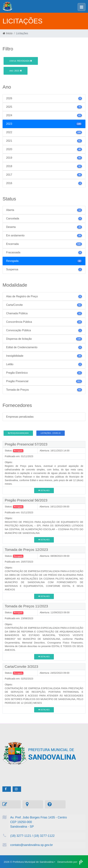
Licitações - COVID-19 (50, 433)
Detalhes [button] (44, 491)
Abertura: (45, 451)
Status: (9, 451)
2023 (15, 71)
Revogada (21, 61)
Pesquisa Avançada (18, 433)
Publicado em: (12, 456)
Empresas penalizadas (20, 417)
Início (8, 33)
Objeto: (9, 462)
